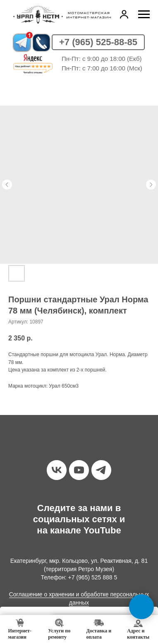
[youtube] (79, 470)
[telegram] (101, 470)
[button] (124, 14)
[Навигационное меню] (144, 14)
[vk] (57, 470)
